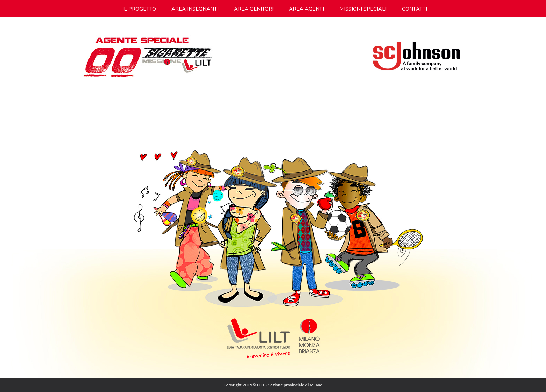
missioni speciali (363, 9)
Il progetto (139, 9)
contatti (414, 9)
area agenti (306, 9)
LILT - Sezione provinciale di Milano (290, 385)
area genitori (254, 9)
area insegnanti (195, 9)
